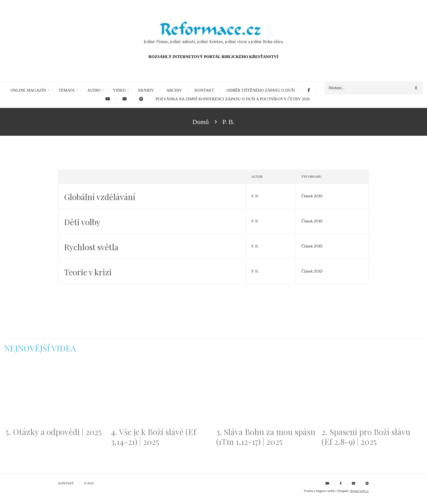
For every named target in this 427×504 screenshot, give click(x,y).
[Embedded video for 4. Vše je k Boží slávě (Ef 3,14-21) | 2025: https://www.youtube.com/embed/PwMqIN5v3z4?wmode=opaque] (161, 393)
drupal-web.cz (359, 491)
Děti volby (82, 222)
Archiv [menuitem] (174, 90)
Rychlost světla (91, 247)
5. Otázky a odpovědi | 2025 (54, 432)
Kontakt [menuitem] (204, 90)
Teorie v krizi (88, 272)
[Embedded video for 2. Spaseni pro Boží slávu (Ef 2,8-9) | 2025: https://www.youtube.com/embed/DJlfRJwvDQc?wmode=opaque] (372, 393)
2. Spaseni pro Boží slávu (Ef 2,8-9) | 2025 (366, 437)
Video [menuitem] (119, 90)
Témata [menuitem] (67, 90)
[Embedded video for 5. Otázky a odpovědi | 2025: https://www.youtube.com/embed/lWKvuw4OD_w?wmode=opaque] (55, 393)
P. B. (255, 196)
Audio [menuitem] (94, 90)
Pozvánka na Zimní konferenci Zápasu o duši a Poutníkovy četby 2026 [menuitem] (233, 99)
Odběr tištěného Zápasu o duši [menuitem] (261, 90)
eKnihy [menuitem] (146, 90)
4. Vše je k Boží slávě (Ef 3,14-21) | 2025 (153, 437)
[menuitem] (309, 90)
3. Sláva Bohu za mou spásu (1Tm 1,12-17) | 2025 (266, 437)
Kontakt (66, 483)
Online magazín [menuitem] (28, 90)
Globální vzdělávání (100, 197)
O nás (89, 483)
